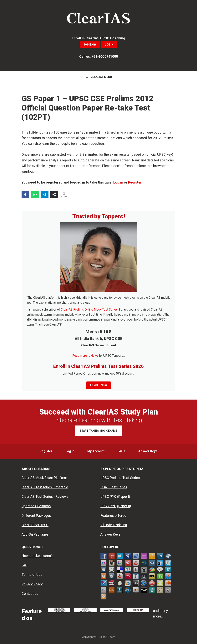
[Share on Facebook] (25, 194)
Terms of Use (32, 575)
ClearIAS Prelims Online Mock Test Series (89, 310)
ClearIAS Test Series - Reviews (45, 497)
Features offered (113, 516)
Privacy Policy (32, 584)
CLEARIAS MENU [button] (101, 77)
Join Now (90, 45)
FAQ (25, 565)
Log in (118, 182)
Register (135, 182)
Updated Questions (36, 506)
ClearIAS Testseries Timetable (45, 487)
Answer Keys (111, 534)
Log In (109, 45)
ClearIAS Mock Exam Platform (44, 478)
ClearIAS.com (107, 637)
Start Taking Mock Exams (98, 431)
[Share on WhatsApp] (35, 194)
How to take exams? (37, 556)
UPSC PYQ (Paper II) (116, 506)
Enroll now (98, 385)
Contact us (30, 594)
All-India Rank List (114, 525)
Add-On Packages (35, 534)
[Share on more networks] (54, 194)
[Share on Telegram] (45, 194)
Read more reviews (85, 356)
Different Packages (36, 516)
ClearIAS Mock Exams (98, 19)
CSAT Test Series (114, 487)
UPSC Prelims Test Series (120, 478)
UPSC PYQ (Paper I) (115, 497)
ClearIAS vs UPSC (35, 525)
